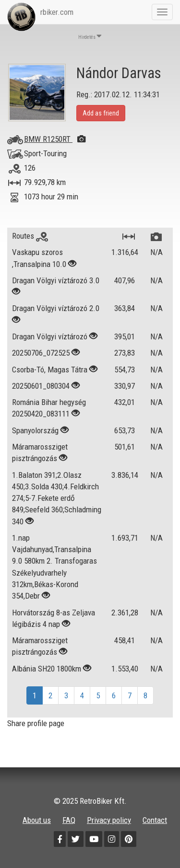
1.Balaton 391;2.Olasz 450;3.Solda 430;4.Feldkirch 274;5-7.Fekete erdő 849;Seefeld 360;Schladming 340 (57, 498)
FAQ (69, 820)
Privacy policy (109, 820)
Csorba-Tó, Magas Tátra (51, 370)
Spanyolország (35, 430)
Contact (155, 820)
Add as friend (101, 113)
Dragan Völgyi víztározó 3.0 (56, 280)
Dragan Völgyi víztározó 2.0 (56, 308)
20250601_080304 (41, 386)
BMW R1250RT (55, 139)
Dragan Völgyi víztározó (50, 336)
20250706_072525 (41, 353)
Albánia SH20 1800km (47, 669)
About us (37, 820)
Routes (30, 236)
